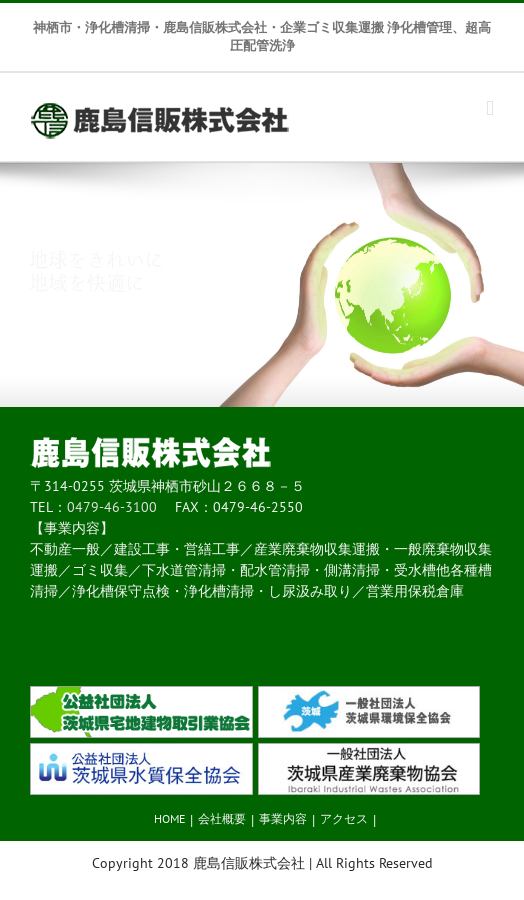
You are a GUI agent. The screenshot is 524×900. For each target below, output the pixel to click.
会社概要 (222, 818)
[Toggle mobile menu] (490, 108)
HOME (169, 818)
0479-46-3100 (112, 507)
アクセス (344, 818)
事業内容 (283, 818)
